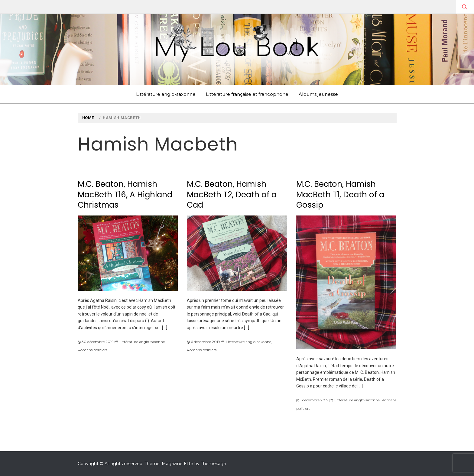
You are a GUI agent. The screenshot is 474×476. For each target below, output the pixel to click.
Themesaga (213, 464)
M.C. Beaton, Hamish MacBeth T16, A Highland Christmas (125, 194)
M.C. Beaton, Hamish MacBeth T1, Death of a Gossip (340, 194)
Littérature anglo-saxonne (166, 94)
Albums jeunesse (318, 94)
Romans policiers (93, 350)
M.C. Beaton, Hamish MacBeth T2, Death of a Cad (232, 194)
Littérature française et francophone (247, 94)
